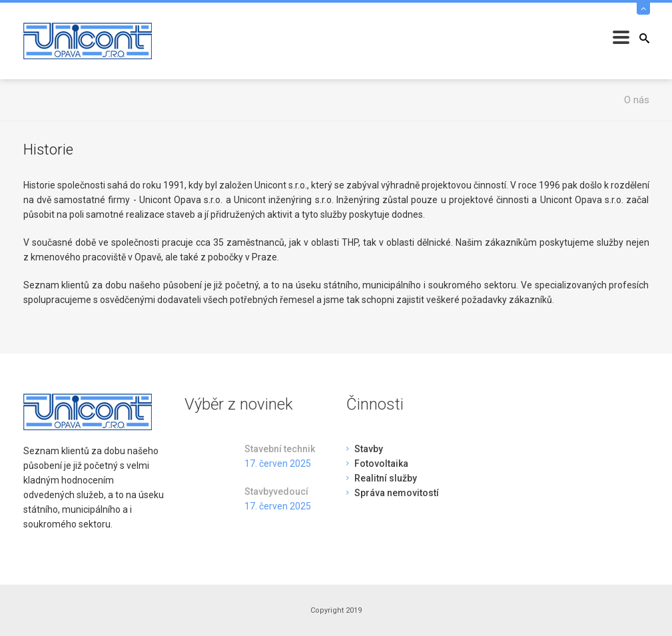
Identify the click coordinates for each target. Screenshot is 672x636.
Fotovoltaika (381, 464)
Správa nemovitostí (397, 493)
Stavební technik (280, 449)
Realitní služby (386, 478)
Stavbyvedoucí (276, 491)
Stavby (369, 449)
